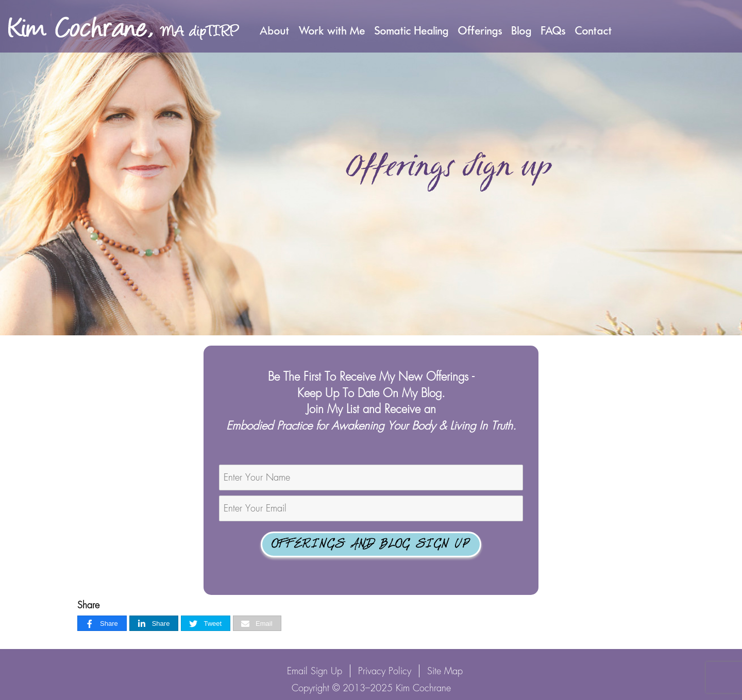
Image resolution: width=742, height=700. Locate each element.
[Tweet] (206, 624)
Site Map (445, 671)
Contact (594, 30)
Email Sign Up (315, 671)
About (275, 30)
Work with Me (332, 30)
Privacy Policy (385, 671)
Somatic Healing (412, 30)
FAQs (553, 30)
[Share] (102, 624)
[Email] (257, 624)
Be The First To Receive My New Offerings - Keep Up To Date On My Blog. (371, 401)
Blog (522, 30)
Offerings (480, 30)
